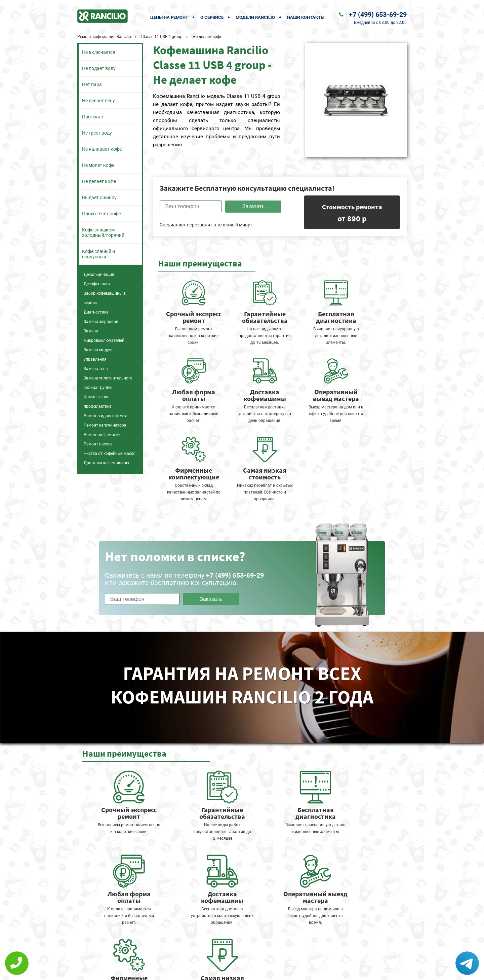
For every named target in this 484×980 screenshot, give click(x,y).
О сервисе (212, 17)
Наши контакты (306, 17)
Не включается (99, 52)
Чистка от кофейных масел (110, 453)
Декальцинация (99, 275)
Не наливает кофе (102, 149)
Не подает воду (99, 68)
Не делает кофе (99, 181)
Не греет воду (97, 133)
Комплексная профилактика (98, 402)
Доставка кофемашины (106, 463)
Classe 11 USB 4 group (162, 37)
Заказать (253, 206)
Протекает (94, 117)
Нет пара (92, 84)
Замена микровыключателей (104, 336)
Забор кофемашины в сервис (105, 298)
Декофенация (97, 284)
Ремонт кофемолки (102, 435)
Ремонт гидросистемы (105, 416)
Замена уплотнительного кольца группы (108, 383)
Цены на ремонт (169, 17)
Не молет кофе (98, 165)
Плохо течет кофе (101, 214)
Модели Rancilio (255, 17)
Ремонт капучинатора (105, 425)
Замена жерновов (101, 322)
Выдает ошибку (99, 197)
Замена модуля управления (99, 355)
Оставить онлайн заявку (262, 955)
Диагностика (96, 312)
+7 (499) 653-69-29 (378, 14)
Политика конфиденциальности (195, 970)
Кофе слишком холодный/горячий (103, 232)
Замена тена (96, 369)
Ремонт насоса (98, 444)
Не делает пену (98, 101)
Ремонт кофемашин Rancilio (104, 37)
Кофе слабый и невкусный (98, 254)
